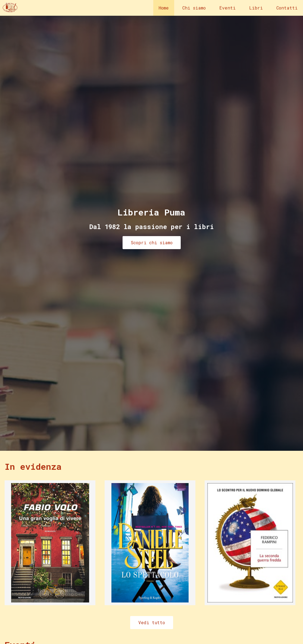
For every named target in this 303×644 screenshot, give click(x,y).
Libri (256, 8)
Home (164, 8)
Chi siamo (194, 8)
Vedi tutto (152, 622)
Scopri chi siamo (152, 242)
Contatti (287, 8)
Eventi (227, 8)
